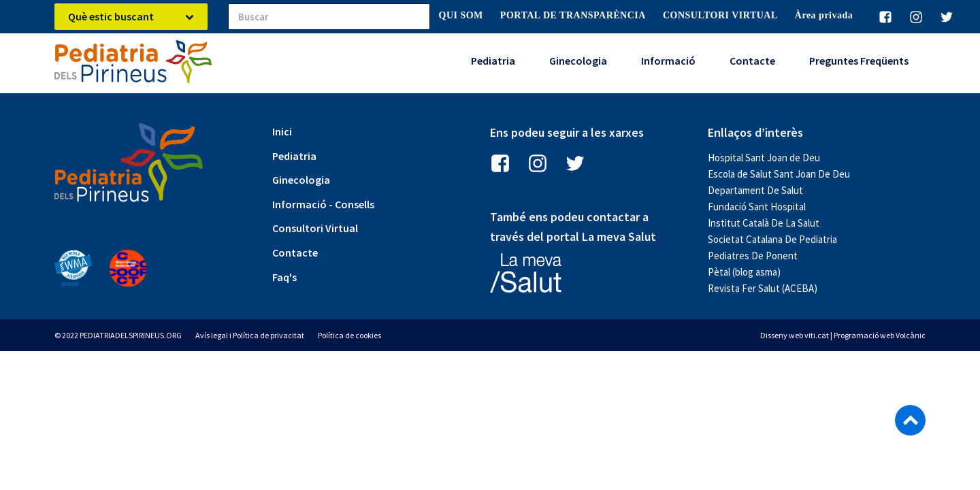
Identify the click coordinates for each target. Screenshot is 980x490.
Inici (282, 131)
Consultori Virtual (315, 228)
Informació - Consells (323, 204)
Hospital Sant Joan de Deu (764, 158)
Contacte (752, 61)
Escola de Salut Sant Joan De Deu (779, 174)
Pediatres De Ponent (753, 256)
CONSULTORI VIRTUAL (720, 15)
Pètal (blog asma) (744, 272)
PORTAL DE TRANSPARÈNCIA (573, 15)
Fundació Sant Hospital (757, 207)
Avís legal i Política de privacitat (250, 335)
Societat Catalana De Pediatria (772, 239)
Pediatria (493, 61)
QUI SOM (461, 15)
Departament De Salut (755, 190)
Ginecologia (578, 61)
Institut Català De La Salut (764, 223)
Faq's (284, 277)
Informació (668, 61)
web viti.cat (809, 335)
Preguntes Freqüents (859, 61)
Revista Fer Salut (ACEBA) (763, 288)
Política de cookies (349, 335)
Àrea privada (824, 15)
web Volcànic (903, 335)
